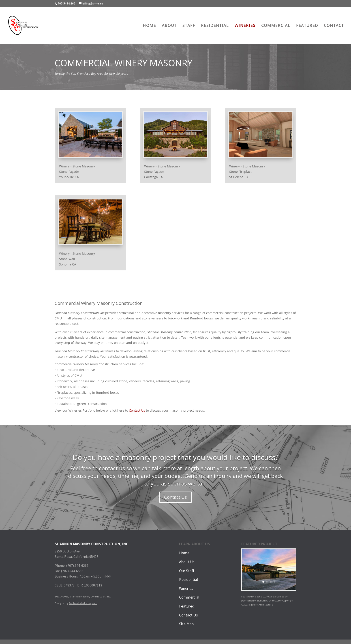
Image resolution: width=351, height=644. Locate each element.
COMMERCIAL (276, 26)
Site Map (186, 624)
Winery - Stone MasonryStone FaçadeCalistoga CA (162, 172)
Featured (187, 606)
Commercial (189, 597)
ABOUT (169, 26)
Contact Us (137, 410)
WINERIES (245, 26)
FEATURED (307, 26)
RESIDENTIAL (215, 26)
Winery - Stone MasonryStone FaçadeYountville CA (77, 172)
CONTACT (334, 26)
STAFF (189, 26)
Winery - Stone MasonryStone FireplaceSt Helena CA (247, 172)
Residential (188, 579)
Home (184, 553)
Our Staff (187, 571)
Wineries (186, 588)
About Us (187, 562)
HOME (149, 26)
